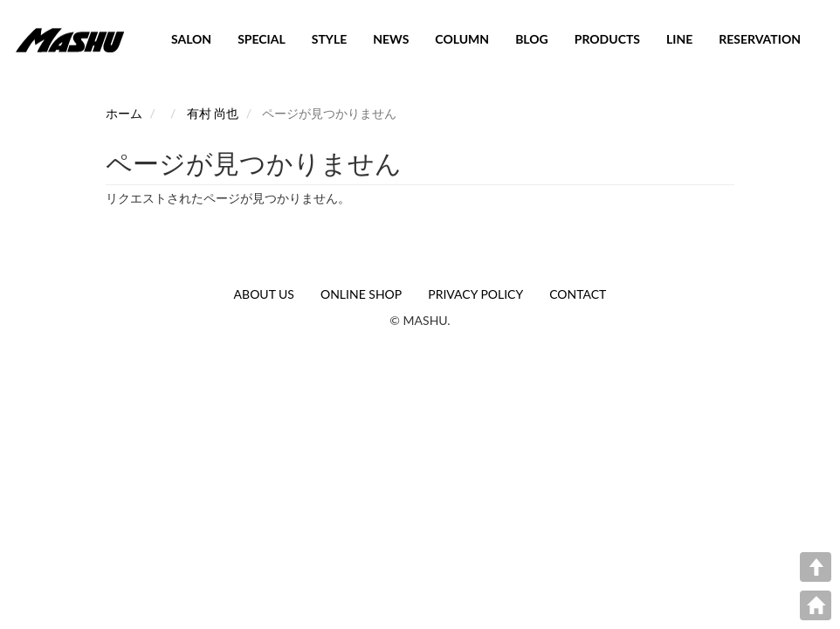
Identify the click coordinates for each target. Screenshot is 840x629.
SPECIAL (262, 39)
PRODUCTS (607, 39)
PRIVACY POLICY (475, 294)
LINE (679, 39)
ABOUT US (264, 294)
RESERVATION (760, 39)
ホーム (124, 113)
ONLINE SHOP (361, 294)
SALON (191, 39)
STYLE (329, 39)
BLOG (532, 39)
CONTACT (578, 294)
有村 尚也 (213, 113)
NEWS (391, 39)
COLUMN (462, 39)
